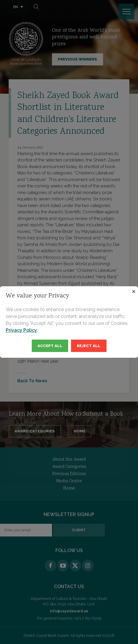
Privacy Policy (21, 330)
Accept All (50, 346)
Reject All (89, 346)
